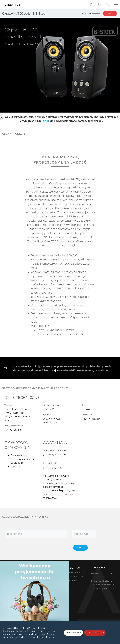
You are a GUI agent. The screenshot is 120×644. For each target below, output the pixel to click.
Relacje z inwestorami (73, 576)
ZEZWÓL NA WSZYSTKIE (95, 633)
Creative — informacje (73, 572)
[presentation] (44, 548)
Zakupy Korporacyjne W (103, 589)
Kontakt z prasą (70, 580)
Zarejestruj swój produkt (103, 585)
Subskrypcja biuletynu (102, 581)
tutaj (46, 121)
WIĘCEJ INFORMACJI (73, 633)
